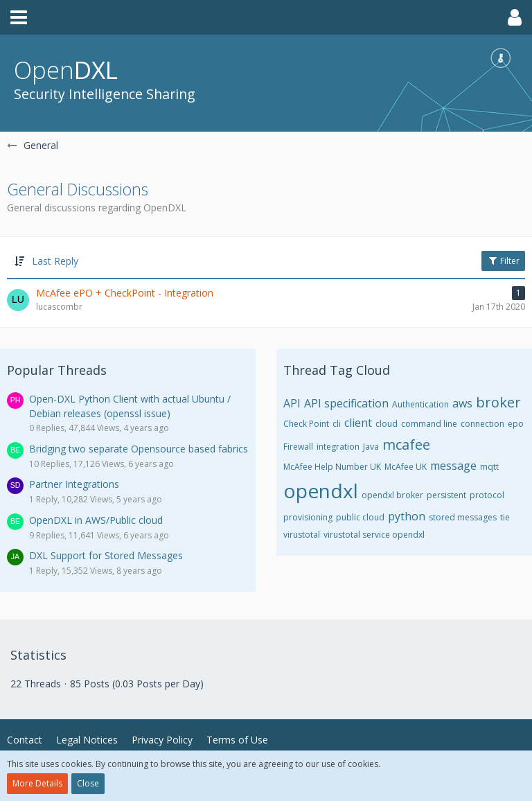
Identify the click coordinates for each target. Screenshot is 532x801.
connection (482, 424)
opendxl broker (392, 495)
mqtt (489, 467)
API (292, 403)
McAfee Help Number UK (332, 467)
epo (516, 424)
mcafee (406, 444)
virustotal (302, 535)
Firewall (298, 447)
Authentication (420, 404)
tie (505, 517)
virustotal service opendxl (374, 535)
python (407, 516)
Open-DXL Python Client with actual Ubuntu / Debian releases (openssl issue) (130, 406)
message (453, 466)
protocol (487, 495)
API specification (346, 403)
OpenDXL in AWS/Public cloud (96, 520)
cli (337, 424)
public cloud (360, 517)
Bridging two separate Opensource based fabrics (139, 449)
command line (429, 424)
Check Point (306, 424)
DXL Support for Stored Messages (106, 555)
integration (338, 447)
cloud (387, 424)
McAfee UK (406, 467)
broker (498, 402)
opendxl (321, 491)
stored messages (463, 517)
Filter (503, 261)
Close (88, 783)
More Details (37, 783)
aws (462, 403)
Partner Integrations (74, 484)
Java (371, 447)
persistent (446, 495)
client (358, 423)
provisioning (308, 517)
